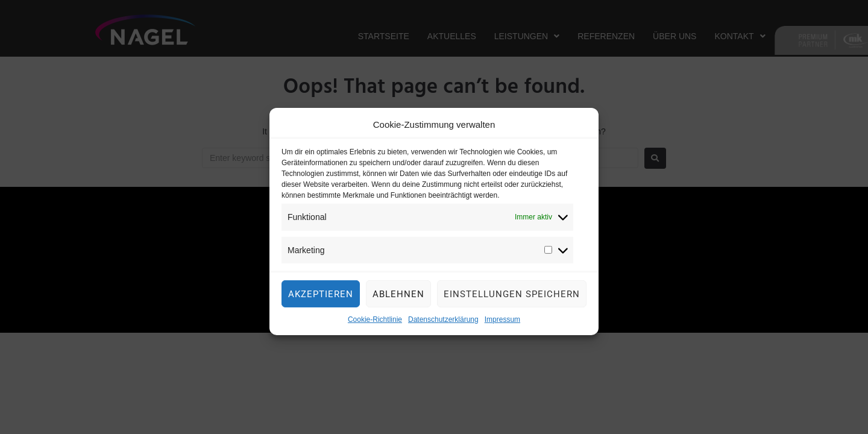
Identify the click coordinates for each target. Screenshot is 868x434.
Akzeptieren (321, 304)
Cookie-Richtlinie (375, 330)
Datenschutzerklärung (443, 330)
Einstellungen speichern (512, 304)
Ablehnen (398, 304)
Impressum (502, 330)
